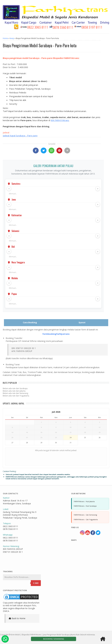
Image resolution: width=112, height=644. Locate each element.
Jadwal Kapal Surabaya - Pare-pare (20, 136)
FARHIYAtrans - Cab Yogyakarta (86, 519)
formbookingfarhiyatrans (56, 334)
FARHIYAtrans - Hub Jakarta (84, 501)
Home (5, 38)
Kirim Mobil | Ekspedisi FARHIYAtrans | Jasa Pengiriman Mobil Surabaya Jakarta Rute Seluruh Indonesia (53, 635)
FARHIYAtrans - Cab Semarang (85, 515)
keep (12, 38)
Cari (36, 583)
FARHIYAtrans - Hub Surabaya (85, 506)
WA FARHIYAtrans (60, 120)
